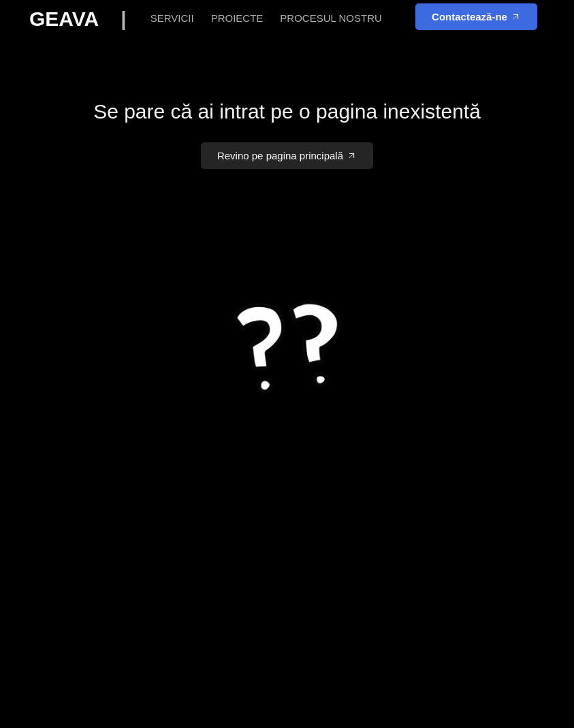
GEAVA (86, 19)
